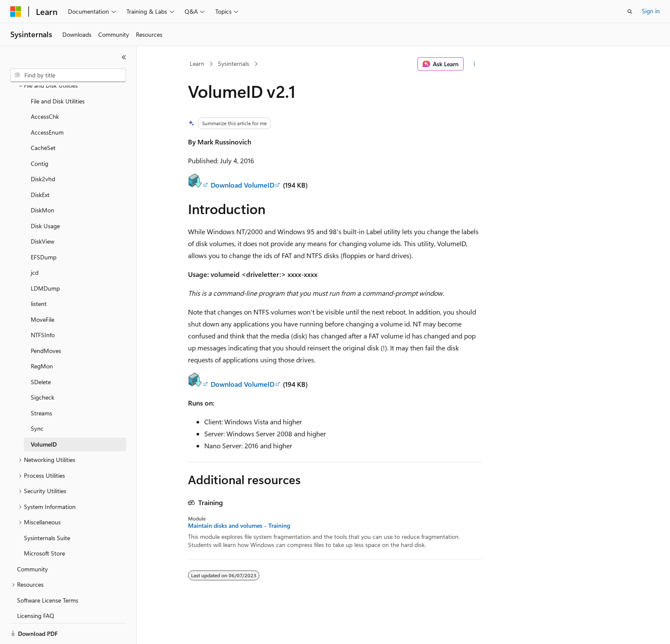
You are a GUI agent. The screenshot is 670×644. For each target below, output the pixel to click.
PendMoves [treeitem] (46, 321)
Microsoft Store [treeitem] (44, 524)
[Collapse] (124, 57)
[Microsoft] (16, 12)
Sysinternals (234, 63)
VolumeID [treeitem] (44, 415)
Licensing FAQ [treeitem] (36, 586)
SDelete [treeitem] (41, 352)
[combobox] (68, 75)
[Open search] (630, 12)
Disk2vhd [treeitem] (43, 149)
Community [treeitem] (32, 540)
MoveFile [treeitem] (43, 290)
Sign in (651, 11)
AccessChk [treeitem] (45, 87)
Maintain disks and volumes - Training (239, 526)
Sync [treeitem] (37, 399)
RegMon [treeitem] (42, 337)
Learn (197, 63)
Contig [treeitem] (40, 134)
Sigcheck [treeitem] (43, 368)
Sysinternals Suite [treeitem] (47, 508)
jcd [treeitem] (35, 243)
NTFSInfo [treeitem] (43, 305)
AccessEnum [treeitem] (47, 103)
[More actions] (475, 64)
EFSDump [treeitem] (44, 228)
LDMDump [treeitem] (45, 259)
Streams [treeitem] (41, 384)
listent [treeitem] (39, 274)
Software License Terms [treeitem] (48, 571)
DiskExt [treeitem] (40, 165)
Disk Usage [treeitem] (45, 196)
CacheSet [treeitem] (43, 118)
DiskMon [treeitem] (43, 181)
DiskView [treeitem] (43, 212)
